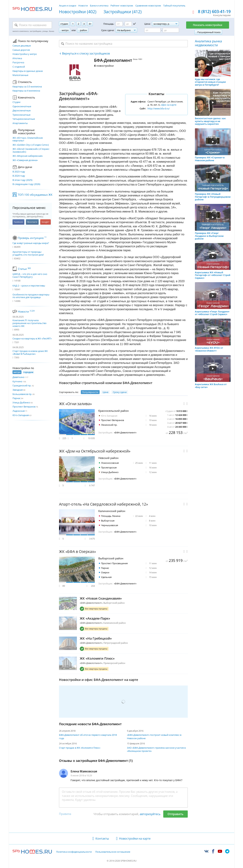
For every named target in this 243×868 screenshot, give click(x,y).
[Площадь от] (119, 24)
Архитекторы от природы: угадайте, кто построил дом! (28, 253)
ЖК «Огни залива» (75, 404)
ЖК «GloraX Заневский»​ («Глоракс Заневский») (31, 150)
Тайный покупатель (174, 6)
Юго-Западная (21, 415)
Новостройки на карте (135, 839)
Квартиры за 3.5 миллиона (27, 87)
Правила (65, 814)
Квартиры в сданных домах (28, 71)
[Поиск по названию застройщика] (123, 44)
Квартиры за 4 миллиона (26, 91)
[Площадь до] (128, 24)
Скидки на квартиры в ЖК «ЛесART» (32, 338)
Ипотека (17, 58)
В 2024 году (19, 176)
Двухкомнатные (22, 111)
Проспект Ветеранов (24, 407)
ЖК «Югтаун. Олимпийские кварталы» (28, 139)
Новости (83, 6)
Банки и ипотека (99, 6)
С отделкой (19, 67)
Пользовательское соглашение (113, 852)
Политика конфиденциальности (74, 852)
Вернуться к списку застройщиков (86, 53)
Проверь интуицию (32, 238)
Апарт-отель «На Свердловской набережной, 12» (103, 504)
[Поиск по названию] (32, 25)
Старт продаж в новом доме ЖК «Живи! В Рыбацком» (30, 352)
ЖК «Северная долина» (25, 160)
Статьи (24, 269)
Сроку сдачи (120, 392)
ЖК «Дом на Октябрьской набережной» (95, 451)
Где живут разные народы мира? (31, 243)
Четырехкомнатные (24, 119)
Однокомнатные (22, 107)
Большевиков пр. (22, 394)
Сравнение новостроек (148, 6)
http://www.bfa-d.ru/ (159, 108)
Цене (105, 392)
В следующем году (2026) (26, 184)
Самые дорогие (21, 50)
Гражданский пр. (22, 385)
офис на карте (169, 105)
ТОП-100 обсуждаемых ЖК (35, 195)
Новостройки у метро (25, 54)
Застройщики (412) (123, 12)
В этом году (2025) (22, 180)
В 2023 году (19, 172)
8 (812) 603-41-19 (214, 12)
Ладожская (19, 411)
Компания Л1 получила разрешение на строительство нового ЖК (30, 323)
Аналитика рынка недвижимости (208, 43)
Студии (16, 102)
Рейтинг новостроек (122, 6)
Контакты (102, 839)
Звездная (18, 390)
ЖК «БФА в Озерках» (77, 552)
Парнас (17, 398)
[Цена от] (152, 30)
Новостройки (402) (78, 12)
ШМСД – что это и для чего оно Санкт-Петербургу (30, 275)
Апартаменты (20, 123)
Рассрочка (18, 63)
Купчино (17, 381)
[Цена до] (171, 30)
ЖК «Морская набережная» (28, 156)
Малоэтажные (20, 75)
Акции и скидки (68, 6)
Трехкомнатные (21, 115)
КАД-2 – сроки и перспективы (29, 286)
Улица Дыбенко (21, 402)
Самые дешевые (22, 46)
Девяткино (19, 377)
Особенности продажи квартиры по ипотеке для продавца (31, 296)
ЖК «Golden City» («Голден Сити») (31, 145)
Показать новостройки (208, 25)
